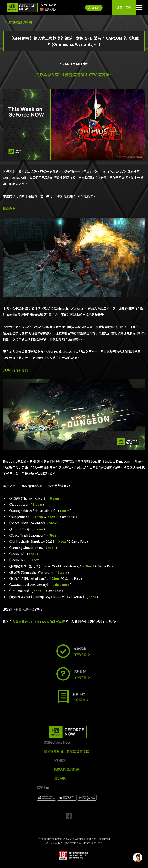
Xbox (51, 517)
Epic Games (61, 585)
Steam (54, 498)
